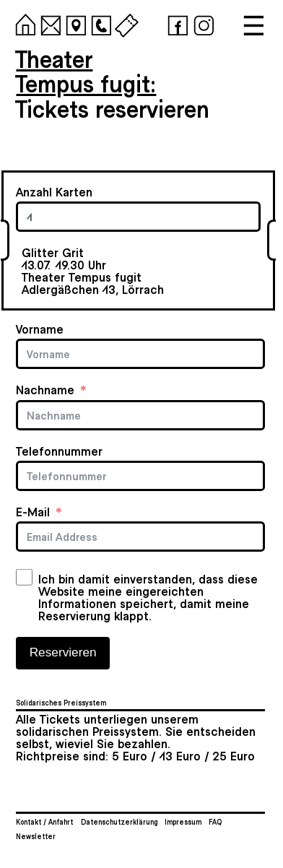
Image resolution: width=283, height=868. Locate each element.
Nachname (45, 390)
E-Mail (33, 512)
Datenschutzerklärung (119, 822)
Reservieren (63, 652)
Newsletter (36, 836)
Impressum (183, 822)
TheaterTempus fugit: (86, 70)
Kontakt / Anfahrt (44, 822)
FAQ (215, 822)
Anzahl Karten (54, 192)
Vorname (40, 329)
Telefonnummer (59, 451)
